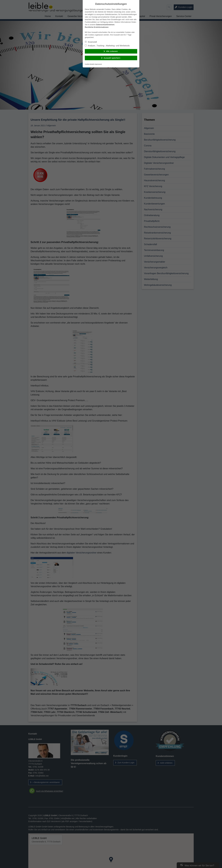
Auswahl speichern (112, 58)
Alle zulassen (112, 51)
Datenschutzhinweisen (105, 25)
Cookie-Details (90, 64)
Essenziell (91, 42)
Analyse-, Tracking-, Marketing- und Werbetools (107, 46)
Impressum (98, 64)
